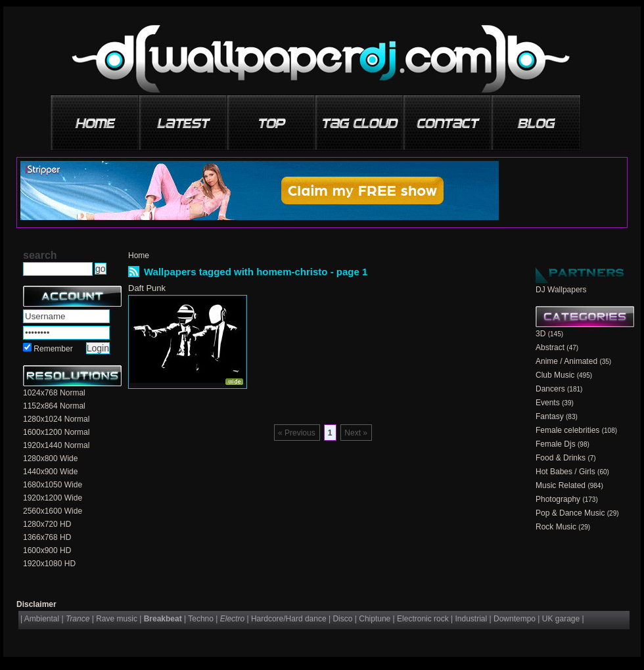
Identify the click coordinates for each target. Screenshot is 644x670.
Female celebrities (567, 430)
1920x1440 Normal (56, 445)
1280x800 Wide (50, 458)
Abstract (550, 347)
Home (139, 256)
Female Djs (556, 444)
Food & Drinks (561, 458)
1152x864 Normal (54, 406)
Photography (558, 499)
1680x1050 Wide (53, 485)
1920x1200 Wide (53, 498)
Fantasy (550, 416)
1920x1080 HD (49, 564)
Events (548, 403)
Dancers (550, 389)
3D (540, 334)
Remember (53, 349)
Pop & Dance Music (570, 513)
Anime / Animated (566, 361)
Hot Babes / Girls (565, 472)
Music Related (561, 485)
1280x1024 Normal (56, 419)
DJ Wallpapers (561, 290)
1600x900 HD (47, 550)
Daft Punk (147, 288)
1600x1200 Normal (56, 432)
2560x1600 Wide (53, 511)
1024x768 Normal (54, 393)
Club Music (555, 375)
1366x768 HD (47, 537)
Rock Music (556, 527)
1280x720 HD (47, 524)
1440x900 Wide (50, 472)
